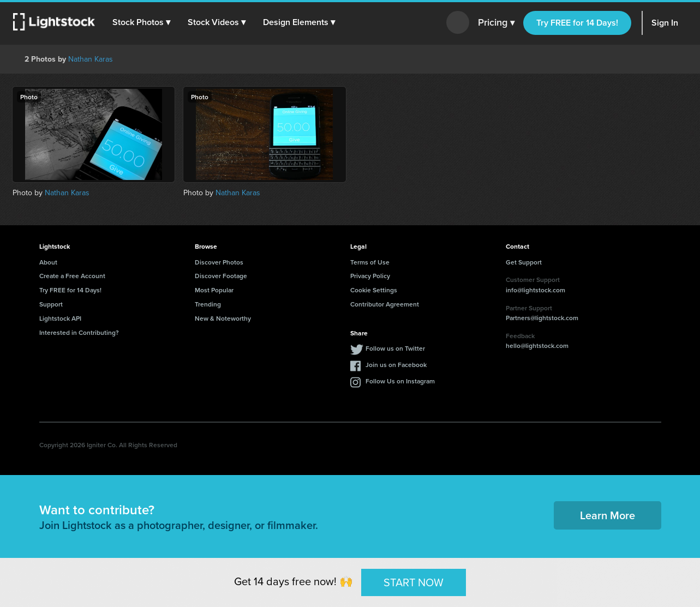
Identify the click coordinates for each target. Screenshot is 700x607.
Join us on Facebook (396, 365)
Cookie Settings (374, 290)
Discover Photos (219, 262)
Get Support (524, 262)
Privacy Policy (370, 276)
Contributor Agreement (385, 304)
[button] (141, 22)
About (48, 262)
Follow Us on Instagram (400, 381)
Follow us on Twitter (395, 348)
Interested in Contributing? (79, 332)
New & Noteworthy (223, 318)
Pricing (496, 23)
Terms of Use (370, 262)
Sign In (665, 23)
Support (51, 304)
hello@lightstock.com (537, 345)
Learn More (608, 515)
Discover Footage (221, 276)
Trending (208, 304)
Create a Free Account (72, 276)
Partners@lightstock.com (542, 318)
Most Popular (214, 290)
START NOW (414, 582)
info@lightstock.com (536, 290)
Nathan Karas (91, 59)
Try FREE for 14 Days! (577, 23)
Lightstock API (60, 318)
